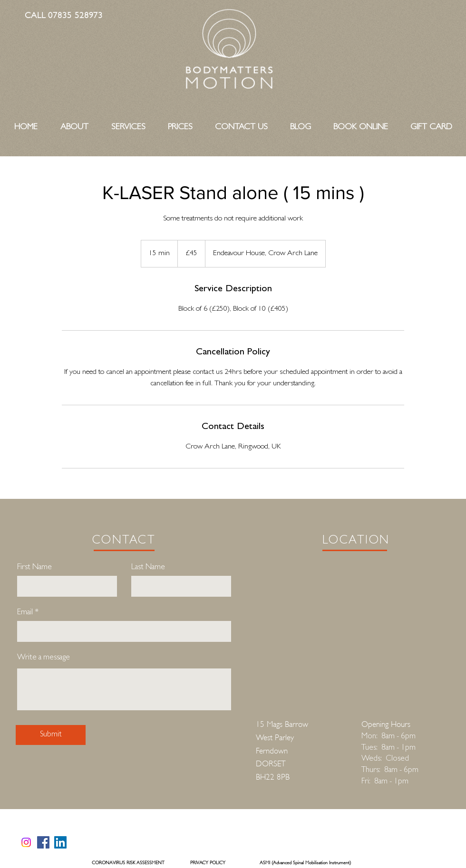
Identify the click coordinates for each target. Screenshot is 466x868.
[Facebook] (43, 842)
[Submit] (51, 735)
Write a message (44, 658)
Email (25, 613)
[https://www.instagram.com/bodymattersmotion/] (26, 842)
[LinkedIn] (60, 842)
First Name (34, 568)
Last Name (148, 568)
